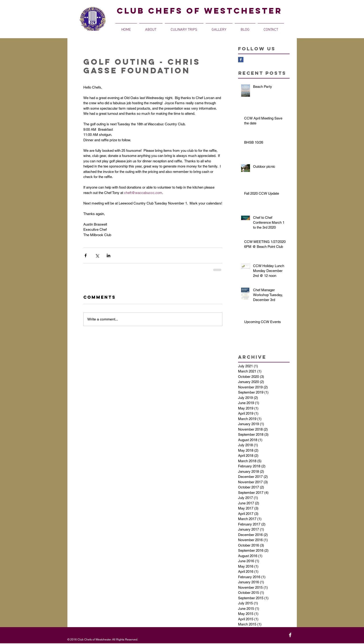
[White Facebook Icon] (290, 635)
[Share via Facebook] (86, 255)
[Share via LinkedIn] (108, 255)
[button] (151, 28)
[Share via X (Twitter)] (97, 255)
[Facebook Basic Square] (241, 60)
